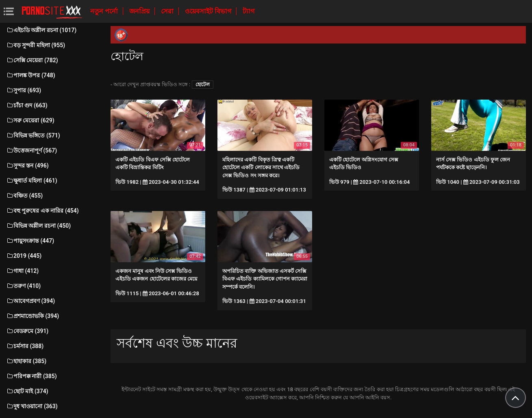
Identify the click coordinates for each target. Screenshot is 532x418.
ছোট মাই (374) (27, 391)
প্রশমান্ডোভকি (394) (33, 316)
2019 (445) (24, 256)
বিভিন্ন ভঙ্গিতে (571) (33, 135)
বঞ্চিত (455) (24, 196)
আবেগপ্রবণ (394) (30, 301)
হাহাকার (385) (26, 361)
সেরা (168, 11)
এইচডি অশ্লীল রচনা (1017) (41, 30)
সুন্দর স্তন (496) (27, 165)
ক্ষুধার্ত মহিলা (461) (32, 181)
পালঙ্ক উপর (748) (31, 75)
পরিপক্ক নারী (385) (31, 376)
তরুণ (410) (23, 286)
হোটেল (203, 85)
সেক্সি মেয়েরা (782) (32, 60)
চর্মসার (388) (25, 346)
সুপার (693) (24, 90)
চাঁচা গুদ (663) (27, 105)
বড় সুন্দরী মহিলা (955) (36, 45)
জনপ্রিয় (140, 11)
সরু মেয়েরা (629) (30, 120)
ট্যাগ (249, 11)
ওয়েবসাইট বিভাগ (209, 11)
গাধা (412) (22, 271)
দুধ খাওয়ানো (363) (32, 406)
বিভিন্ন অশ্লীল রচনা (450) (38, 226)
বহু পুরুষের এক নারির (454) (42, 211)
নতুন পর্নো (105, 11)
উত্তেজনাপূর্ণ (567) (31, 150)
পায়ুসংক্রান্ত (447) (30, 241)
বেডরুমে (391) (27, 331)
